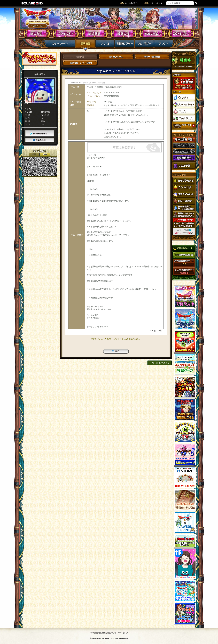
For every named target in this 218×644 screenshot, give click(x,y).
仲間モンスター (125, 45)
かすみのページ (60, 44)
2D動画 (34, 154)
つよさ (105, 45)
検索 (196, 3)
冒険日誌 (85, 45)
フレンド (164, 45)
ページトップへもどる (159, 363)
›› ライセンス (123, 633)
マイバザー (144, 45)
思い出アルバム (116, 57)
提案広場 (124, 34)
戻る (116, 351)
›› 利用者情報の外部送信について (103, 633)
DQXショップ (181, 34)
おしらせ (37, 34)
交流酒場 (95, 34)
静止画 (45, 154)
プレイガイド (66, 34)
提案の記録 (40, 140)
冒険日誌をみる (40, 134)
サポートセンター (157, 3)
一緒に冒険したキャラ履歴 (80, 63)
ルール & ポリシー (132, 3)
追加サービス (153, 34)
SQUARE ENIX (33, 3)
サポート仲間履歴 (152, 57)
